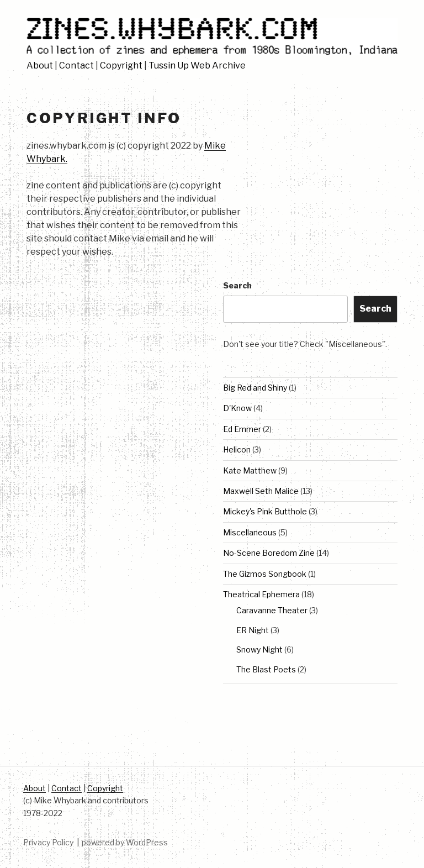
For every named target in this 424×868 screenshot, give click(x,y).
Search (237, 285)
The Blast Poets (266, 669)
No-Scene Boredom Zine (269, 553)
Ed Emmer (242, 429)
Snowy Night (259, 649)
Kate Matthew (250, 470)
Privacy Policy (48, 842)
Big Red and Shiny (255, 388)
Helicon (237, 449)
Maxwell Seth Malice (261, 491)
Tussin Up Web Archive (197, 65)
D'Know (237, 408)
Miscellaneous (250, 532)
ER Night (253, 630)
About (40, 65)
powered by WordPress (125, 842)
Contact (76, 65)
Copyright (121, 65)
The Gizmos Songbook (265, 574)
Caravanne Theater (272, 610)
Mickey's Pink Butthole (265, 511)
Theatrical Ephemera (261, 594)
